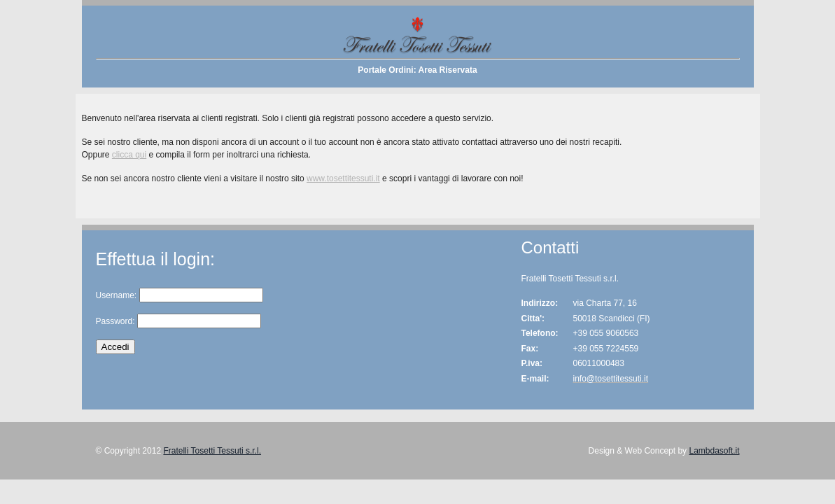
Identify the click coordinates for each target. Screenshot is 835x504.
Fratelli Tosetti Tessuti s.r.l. (212, 451)
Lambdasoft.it (714, 451)
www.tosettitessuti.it (343, 178)
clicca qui (129, 155)
